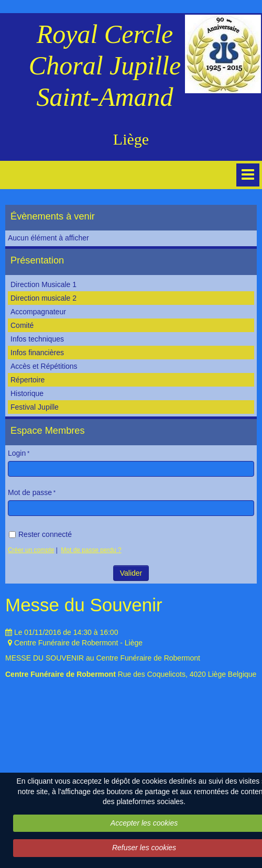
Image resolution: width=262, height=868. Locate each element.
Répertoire (28, 380)
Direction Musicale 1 (43, 284)
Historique (27, 393)
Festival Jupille (35, 407)
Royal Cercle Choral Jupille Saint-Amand (105, 65)
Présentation (37, 260)
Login (17, 453)
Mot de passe (30, 492)
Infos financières (37, 353)
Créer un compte (31, 550)
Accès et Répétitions (44, 366)
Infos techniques (37, 339)
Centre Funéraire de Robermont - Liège (78, 643)
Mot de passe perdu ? (91, 550)
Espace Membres (48, 431)
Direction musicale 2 (43, 298)
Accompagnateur (38, 312)
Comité (22, 325)
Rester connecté (40, 534)
